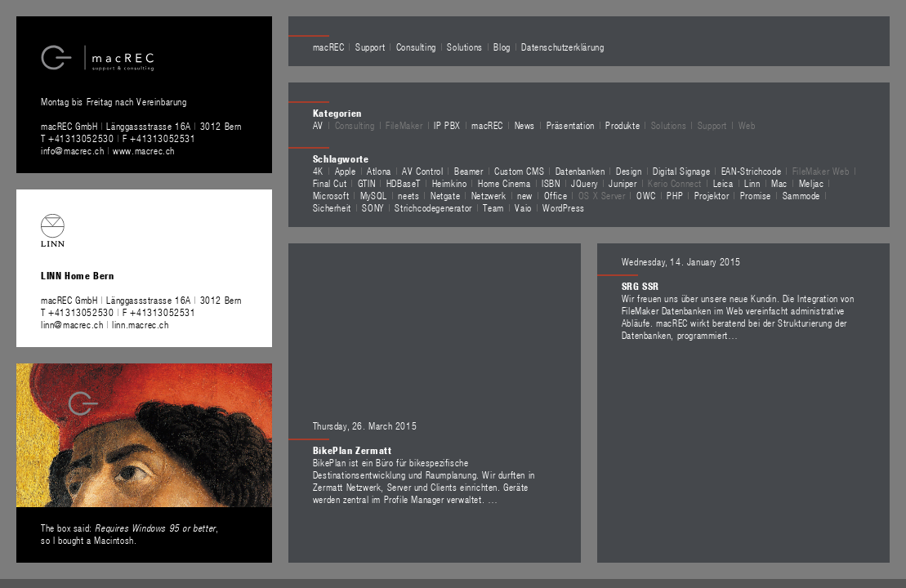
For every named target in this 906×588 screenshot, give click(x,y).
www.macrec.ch (144, 150)
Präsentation (571, 125)
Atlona (379, 171)
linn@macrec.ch (72, 324)
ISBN (551, 183)
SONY (373, 207)
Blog (502, 47)
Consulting (416, 47)
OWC (646, 195)
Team (493, 207)
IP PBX (447, 125)
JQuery (585, 183)
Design (629, 171)
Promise (756, 195)
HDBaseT (404, 183)
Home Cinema (504, 183)
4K (318, 171)
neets (408, 195)
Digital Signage (681, 171)
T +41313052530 (79, 138)
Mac (779, 183)
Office (556, 195)
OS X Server (602, 195)
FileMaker (404, 125)
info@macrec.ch (72, 150)
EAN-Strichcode (751, 171)
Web (747, 125)
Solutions (464, 47)
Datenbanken (580, 171)
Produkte (623, 125)
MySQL (374, 195)
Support (370, 47)
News (525, 125)
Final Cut (330, 183)
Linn (752, 183)
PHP (675, 195)
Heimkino (450, 183)
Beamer (469, 171)
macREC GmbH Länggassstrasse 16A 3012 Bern (141, 126)
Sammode (801, 195)
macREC (329, 47)
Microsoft (331, 195)
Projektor (712, 195)
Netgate (445, 195)
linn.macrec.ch (140, 324)
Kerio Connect (675, 183)
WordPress (563, 207)
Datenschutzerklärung (562, 47)
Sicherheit (332, 207)
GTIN (366, 183)
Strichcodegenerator (433, 207)
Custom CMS (519, 171)
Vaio (523, 207)
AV (318, 125)
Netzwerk (489, 195)
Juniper (623, 183)
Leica (723, 183)
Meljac (812, 183)
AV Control (422, 171)
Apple (346, 171)
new (525, 195)
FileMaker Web (821, 171)
